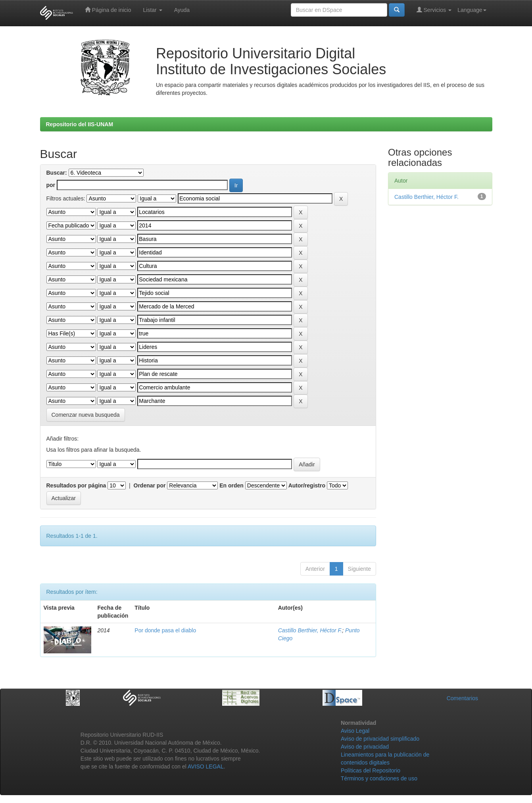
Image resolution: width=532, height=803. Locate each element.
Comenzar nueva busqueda (86, 415)
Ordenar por (150, 485)
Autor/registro (307, 485)
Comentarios (462, 698)
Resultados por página (76, 485)
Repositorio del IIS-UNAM (80, 124)
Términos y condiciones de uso (379, 778)
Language (472, 10)
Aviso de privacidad (365, 747)
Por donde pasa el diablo (165, 630)
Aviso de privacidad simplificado (380, 739)
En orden (231, 485)
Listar (153, 10)
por (51, 185)
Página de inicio (108, 10)
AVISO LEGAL (206, 766)
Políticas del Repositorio (371, 770)
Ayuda (182, 10)
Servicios (434, 10)
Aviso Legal (355, 731)
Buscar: (57, 173)
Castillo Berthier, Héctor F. (310, 630)
